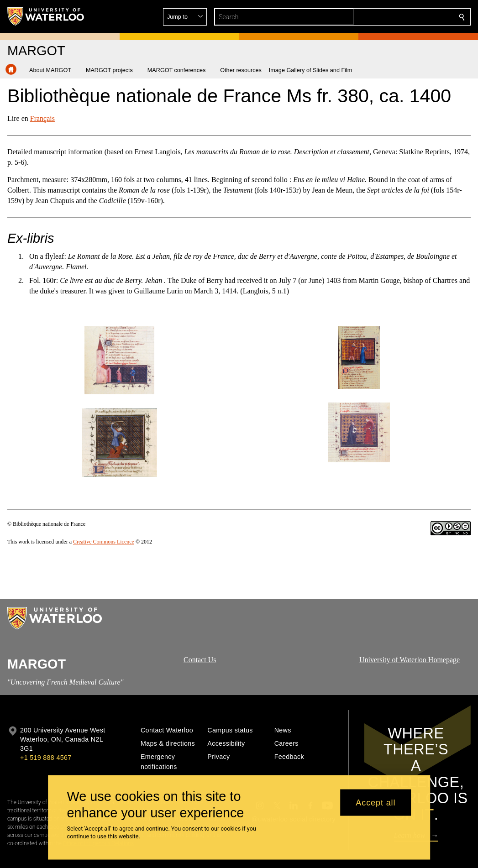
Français (42, 118)
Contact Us (200, 660)
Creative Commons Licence (104, 542)
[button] (396, 17)
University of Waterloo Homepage (410, 660)
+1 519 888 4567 (46, 758)
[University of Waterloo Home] (46, 16)
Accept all (376, 802)
